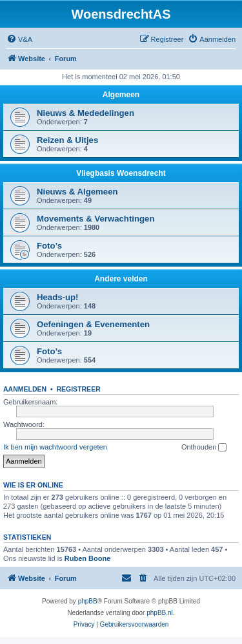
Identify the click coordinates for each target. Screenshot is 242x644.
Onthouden (204, 448)
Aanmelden (25, 389)
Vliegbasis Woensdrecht (121, 173)
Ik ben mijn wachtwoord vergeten (55, 447)
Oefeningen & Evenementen (93, 324)
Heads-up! (57, 297)
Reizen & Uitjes (67, 140)
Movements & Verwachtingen (96, 219)
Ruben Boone (88, 558)
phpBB (88, 601)
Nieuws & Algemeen (77, 192)
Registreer (78, 389)
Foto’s (49, 246)
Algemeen (121, 95)
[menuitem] (19, 39)
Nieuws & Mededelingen (86, 113)
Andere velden (121, 279)
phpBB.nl (160, 613)
